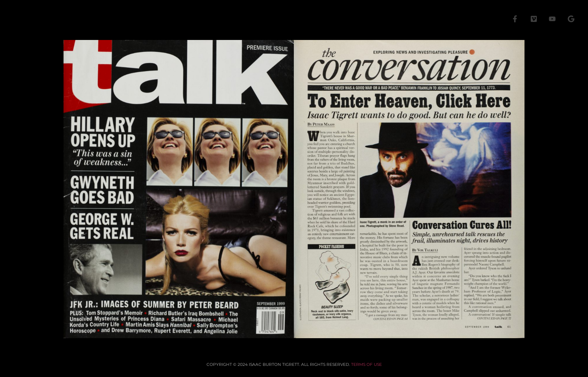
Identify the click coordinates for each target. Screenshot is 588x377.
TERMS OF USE (366, 365)
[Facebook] (515, 19)
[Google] (571, 19)
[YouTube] (552, 19)
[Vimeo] (534, 19)
